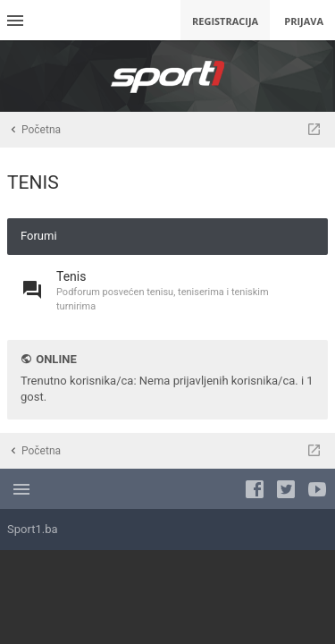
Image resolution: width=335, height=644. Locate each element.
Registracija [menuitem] (225, 21)
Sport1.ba (33, 529)
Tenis (71, 276)
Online (56, 359)
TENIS (33, 182)
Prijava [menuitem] (304, 21)
